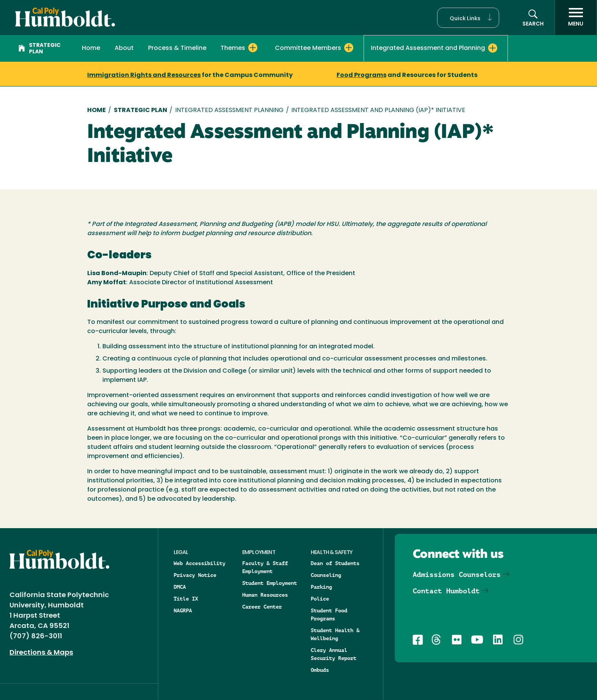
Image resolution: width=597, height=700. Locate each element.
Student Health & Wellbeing (335, 634)
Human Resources (265, 595)
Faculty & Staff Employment (265, 567)
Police (320, 599)
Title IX (186, 599)
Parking (321, 587)
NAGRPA (183, 610)
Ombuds (320, 670)
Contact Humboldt (446, 591)
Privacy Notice (195, 575)
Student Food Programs (329, 614)
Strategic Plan (39, 49)
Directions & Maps (41, 653)
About (124, 48)
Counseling (326, 575)
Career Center (262, 607)
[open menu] (576, 18)
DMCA (180, 587)
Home (91, 48)
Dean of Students (335, 563)
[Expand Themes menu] (253, 48)
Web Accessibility (200, 563)
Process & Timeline (177, 48)
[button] (468, 18)
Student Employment (270, 583)
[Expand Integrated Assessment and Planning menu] (493, 48)
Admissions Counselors (457, 574)
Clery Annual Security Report (334, 654)
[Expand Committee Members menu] (349, 48)
